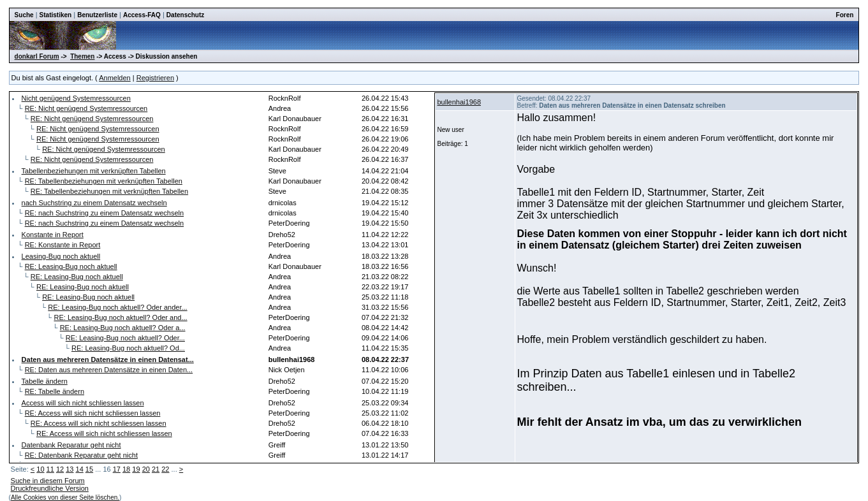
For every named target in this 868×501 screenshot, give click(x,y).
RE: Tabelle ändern (55, 391)
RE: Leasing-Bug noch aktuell (71, 266)
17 (117, 469)
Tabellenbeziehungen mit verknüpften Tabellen (94, 171)
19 (136, 469)
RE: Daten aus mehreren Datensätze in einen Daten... (109, 370)
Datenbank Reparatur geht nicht (71, 445)
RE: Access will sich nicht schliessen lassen (93, 413)
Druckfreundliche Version (50, 488)
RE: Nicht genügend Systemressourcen (86, 108)
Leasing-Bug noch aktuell (61, 256)
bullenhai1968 (459, 102)
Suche (24, 15)
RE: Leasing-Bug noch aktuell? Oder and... (120, 317)
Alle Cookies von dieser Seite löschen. (65, 497)
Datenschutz (185, 15)
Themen (82, 56)
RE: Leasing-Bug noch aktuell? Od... (128, 348)
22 (165, 469)
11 (50, 469)
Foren (845, 15)
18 (126, 469)
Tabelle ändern (45, 381)
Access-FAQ (142, 15)
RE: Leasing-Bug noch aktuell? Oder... (125, 338)
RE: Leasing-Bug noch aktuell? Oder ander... (117, 307)
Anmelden (115, 78)
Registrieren (155, 78)
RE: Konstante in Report (63, 245)
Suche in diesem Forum (48, 481)
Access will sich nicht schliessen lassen (83, 403)
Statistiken (56, 15)
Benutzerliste (97, 15)
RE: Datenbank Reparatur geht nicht (81, 455)
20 (146, 469)
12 (60, 469)
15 (89, 469)
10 (40, 469)
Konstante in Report (53, 235)
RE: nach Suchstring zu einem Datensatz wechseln (104, 213)
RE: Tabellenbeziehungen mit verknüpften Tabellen (104, 181)
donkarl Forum (37, 56)
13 (70, 469)
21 (156, 469)
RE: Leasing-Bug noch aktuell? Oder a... (123, 328)
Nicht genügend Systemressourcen (76, 98)
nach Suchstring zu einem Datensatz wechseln (94, 203)
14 (80, 469)
